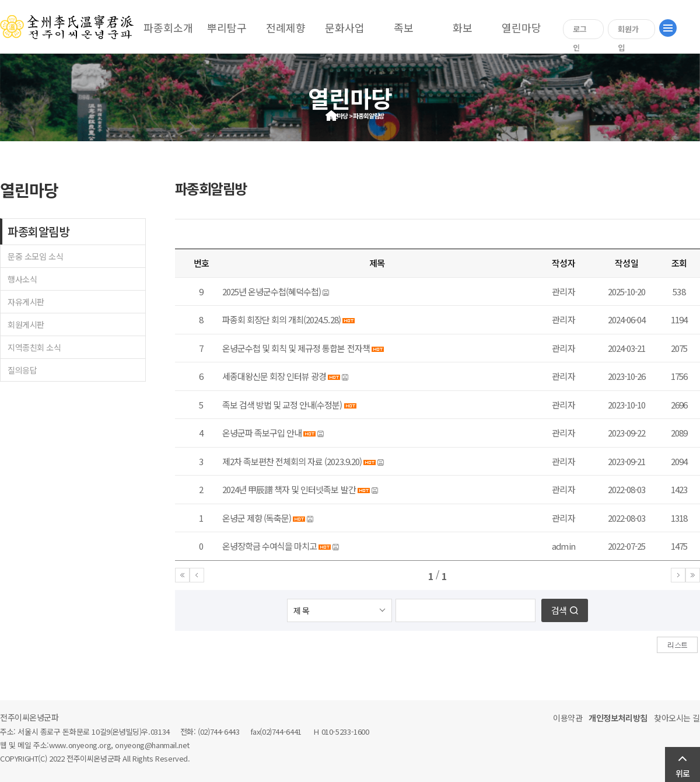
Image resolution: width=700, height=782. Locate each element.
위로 (682, 773)
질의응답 (22, 370)
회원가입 (628, 31)
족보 (404, 27)
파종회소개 (168, 27)
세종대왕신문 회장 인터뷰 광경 (274, 376)
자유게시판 (26, 302)
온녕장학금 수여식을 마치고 (269, 546)
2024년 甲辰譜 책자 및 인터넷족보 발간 (289, 489)
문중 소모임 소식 (35, 256)
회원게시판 (26, 324)
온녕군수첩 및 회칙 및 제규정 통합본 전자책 (296, 348)
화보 (463, 27)
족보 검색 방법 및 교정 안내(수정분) (282, 405)
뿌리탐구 (227, 27)
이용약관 (568, 718)
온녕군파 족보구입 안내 (262, 433)
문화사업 (345, 27)
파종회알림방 (38, 231)
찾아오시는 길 (677, 718)
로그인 (580, 31)
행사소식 (22, 279)
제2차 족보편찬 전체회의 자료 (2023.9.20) (292, 461)
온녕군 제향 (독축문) (257, 518)
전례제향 (286, 27)
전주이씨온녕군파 (29, 717)
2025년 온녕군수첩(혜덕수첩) (272, 291)
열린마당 (521, 27)
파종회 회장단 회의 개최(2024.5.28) (281, 320)
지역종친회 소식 (34, 347)
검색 (559, 610)
